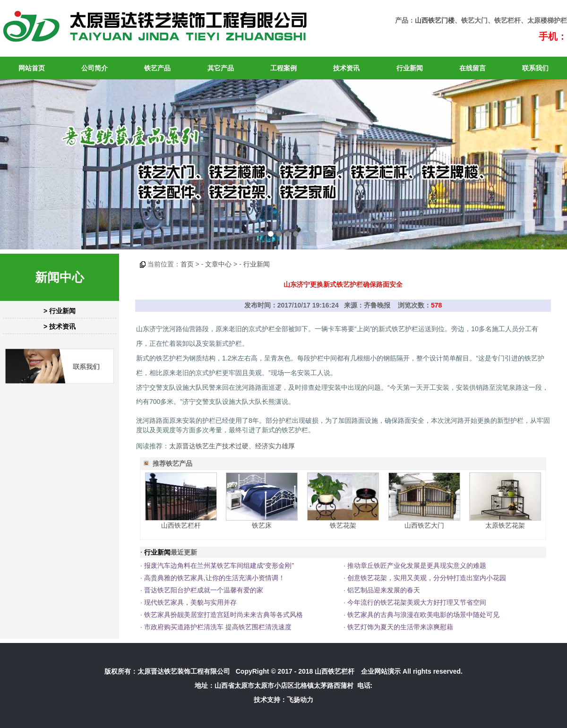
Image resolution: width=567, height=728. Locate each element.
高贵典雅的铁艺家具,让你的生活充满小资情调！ (215, 578)
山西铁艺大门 (424, 525)
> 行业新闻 (60, 311)
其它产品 (221, 68)
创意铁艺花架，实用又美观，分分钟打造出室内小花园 (427, 578)
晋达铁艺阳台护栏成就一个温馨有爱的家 (204, 590)
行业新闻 (410, 68)
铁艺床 (262, 525)
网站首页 (32, 68)
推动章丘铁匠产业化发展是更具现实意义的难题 (417, 565)
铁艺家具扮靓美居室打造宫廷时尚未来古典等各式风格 (223, 615)
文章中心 (218, 264)
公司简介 (94, 68)
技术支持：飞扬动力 (283, 700)
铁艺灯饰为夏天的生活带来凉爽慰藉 (400, 627)
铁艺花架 (343, 525)
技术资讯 (346, 68)
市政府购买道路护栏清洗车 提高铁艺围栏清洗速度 (218, 627)
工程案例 (283, 68)
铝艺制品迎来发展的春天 (384, 590)
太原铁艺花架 (505, 525)
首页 (187, 264)
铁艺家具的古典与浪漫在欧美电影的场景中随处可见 (423, 615)
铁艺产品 (157, 68)
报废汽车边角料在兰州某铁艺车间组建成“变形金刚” (219, 565)
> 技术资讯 (60, 326)
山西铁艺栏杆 (181, 525)
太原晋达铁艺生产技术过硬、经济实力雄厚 (232, 446)
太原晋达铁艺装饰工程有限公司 (184, 671)
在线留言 (472, 68)
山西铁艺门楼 (435, 20)
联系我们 (535, 68)
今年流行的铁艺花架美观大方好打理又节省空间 (417, 602)
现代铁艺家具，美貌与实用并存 (190, 602)
